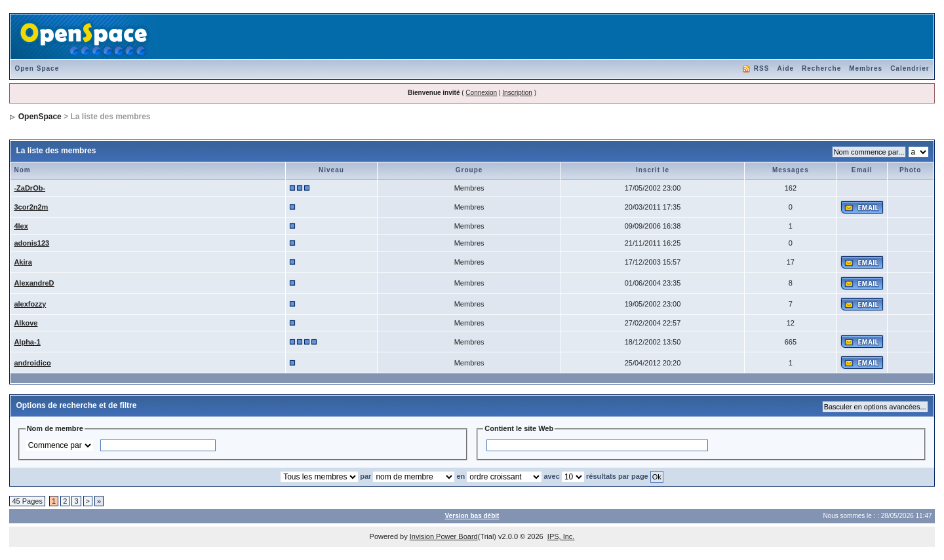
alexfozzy (30, 304)
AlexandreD (34, 283)
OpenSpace (40, 117)
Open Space (37, 68)
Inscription (517, 93)
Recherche (821, 68)
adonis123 (31, 243)
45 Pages (27, 501)
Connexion (481, 93)
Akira (23, 262)
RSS (762, 68)
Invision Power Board (444, 536)
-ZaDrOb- (29, 188)
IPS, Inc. (561, 536)
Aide (785, 68)
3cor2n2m (31, 207)
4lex (21, 226)
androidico (32, 363)
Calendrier (910, 68)
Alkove (26, 323)
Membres (866, 68)
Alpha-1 (27, 342)
